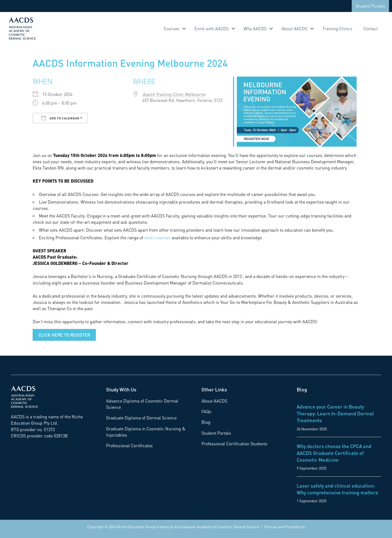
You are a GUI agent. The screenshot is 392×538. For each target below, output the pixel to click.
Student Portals (370, 6)
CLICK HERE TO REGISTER (64, 335)
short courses (157, 238)
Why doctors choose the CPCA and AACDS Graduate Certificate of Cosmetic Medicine (334, 453)
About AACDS (294, 28)
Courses (171, 28)
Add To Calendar (60, 118)
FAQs (206, 411)
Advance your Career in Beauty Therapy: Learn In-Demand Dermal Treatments (335, 413)
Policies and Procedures (284, 527)
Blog (206, 422)
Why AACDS (255, 28)
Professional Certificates (129, 445)
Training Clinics (337, 28)
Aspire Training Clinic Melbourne (174, 94)
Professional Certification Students (234, 444)
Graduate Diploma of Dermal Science (141, 418)
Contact (371, 28)
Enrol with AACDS (212, 28)
